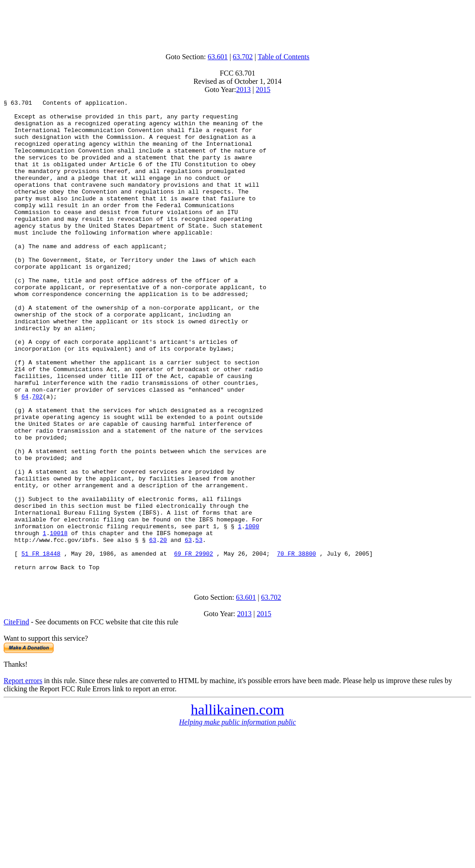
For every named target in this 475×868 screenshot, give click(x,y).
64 (25, 456)
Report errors (23, 775)
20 (163, 628)
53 (199, 628)
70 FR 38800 (297, 645)
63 (153, 628)
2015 (263, 89)
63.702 (243, 57)
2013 (243, 89)
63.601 (217, 57)
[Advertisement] (237, 24)
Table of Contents (284, 57)
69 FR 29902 (193, 645)
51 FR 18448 (41, 645)
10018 (58, 620)
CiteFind (16, 716)
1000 (252, 612)
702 (37, 456)
